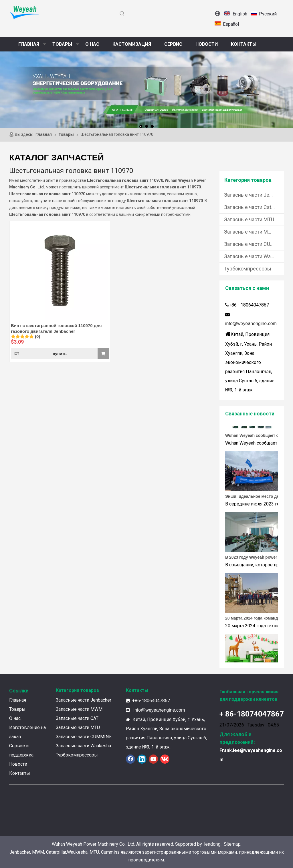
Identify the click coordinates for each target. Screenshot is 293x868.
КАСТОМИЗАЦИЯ (132, 44)
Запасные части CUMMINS (254, 244)
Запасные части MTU (249, 219)
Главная (18, 700)
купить (39, 353)
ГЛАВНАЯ (29, 44)
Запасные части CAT (77, 718)
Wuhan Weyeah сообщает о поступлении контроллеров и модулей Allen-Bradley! (258, 437)
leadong (212, 844)
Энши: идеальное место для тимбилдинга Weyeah (258, 497)
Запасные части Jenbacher (254, 195)
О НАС (92, 44)
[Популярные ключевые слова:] (122, 14)
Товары (17, 709)
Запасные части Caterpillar (254, 207)
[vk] (165, 759)
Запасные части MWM (250, 232)
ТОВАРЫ (62, 44)
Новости (18, 764)
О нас (15, 718)
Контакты (20, 773)
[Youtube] (153, 759)
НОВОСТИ (207, 44)
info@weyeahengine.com (251, 323)
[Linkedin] (142, 759)
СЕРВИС (173, 44)
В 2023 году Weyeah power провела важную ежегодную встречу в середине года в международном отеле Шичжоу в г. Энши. (258, 558)
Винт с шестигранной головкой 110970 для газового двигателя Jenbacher (56, 328)
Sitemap (232, 844)
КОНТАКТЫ (244, 44)
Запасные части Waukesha (254, 256)
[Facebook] (130, 759)
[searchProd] (84, 14)
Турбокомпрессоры (248, 269)
